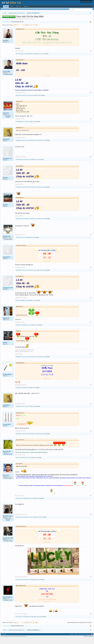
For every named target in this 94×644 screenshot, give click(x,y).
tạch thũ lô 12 (25, 101)
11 (27, 30)
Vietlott (23, 18)
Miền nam (6, 18)
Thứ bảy (51, 18)
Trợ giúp (76, 640)
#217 (91, 501)
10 (25, 30)
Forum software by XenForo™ (14, 642)
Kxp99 (17, 306)
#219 (91, 582)
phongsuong (7, 242)
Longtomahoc (29, 59)
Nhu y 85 (18, 463)
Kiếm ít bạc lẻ (19, 101)
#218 (91, 520)
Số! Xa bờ (6, 481)
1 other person (41, 59)
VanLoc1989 (6, 77)
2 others (35, 412)
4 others (35, 306)
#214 (91, 409)
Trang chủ (81, 640)
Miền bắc (12, 18)
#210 (91, 303)
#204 (91, 143)
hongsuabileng (7, 380)
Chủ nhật (56, 18)
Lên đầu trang (87, 640)
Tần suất (74, 18)
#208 (91, 240)
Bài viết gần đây (16, 9)
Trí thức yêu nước (8, 543)
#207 (91, 221)
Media (12, 6)
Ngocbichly (6, 324)
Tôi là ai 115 (28, 127)
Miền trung (17, 18)
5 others (33, 243)
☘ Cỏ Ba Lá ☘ (37, 165)
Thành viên (18, 6)
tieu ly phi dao (7, 457)
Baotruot (5, 183)
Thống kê (62, 18)
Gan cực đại (68, 18)
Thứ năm (41, 18)
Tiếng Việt (4, 640)
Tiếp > (37, 30)
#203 (91, 124)
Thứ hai (27, 18)
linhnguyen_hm (7, 164)
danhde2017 (6, 145)
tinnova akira (32, 101)
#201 (91, 57)
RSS (92, 640)
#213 (91, 390)
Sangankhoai (7, 263)
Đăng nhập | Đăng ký (86, 1)
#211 (91, 328)
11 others (39, 101)
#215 (91, 436)
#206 (91, 190)
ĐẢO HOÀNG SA (8, 603)
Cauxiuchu (6, 118)
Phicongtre (21, 243)
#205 (91, 162)
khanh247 (6, 46)
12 (29, 30)
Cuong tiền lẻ (7, 430)
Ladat (17, 243)
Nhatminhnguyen (8, 521)
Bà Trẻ (23, 127)
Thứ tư (36, 18)
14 (34, 30)
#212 (91, 359)
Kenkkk (5, 348)
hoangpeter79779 (8, 293)
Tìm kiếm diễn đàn (6, 9)
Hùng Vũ (5, 210)
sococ (29, 24)
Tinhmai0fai (18, 127)
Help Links (26, 6)
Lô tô (78, 18)
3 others (35, 127)
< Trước (15, 30)
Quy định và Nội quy (89, 642)
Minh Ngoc (31, 622)
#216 (91, 460)
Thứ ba (32, 18)
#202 (91, 98)
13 (31, 30)
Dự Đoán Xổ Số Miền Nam (16, 24)
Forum (6, 6)
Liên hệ (71, 640)
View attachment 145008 (47, 371)
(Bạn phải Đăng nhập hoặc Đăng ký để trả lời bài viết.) (80, 628)
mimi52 (34, 59)
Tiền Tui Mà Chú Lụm (21, 59)
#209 (91, 273)
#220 (91, 619)
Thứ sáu (46, 18)
